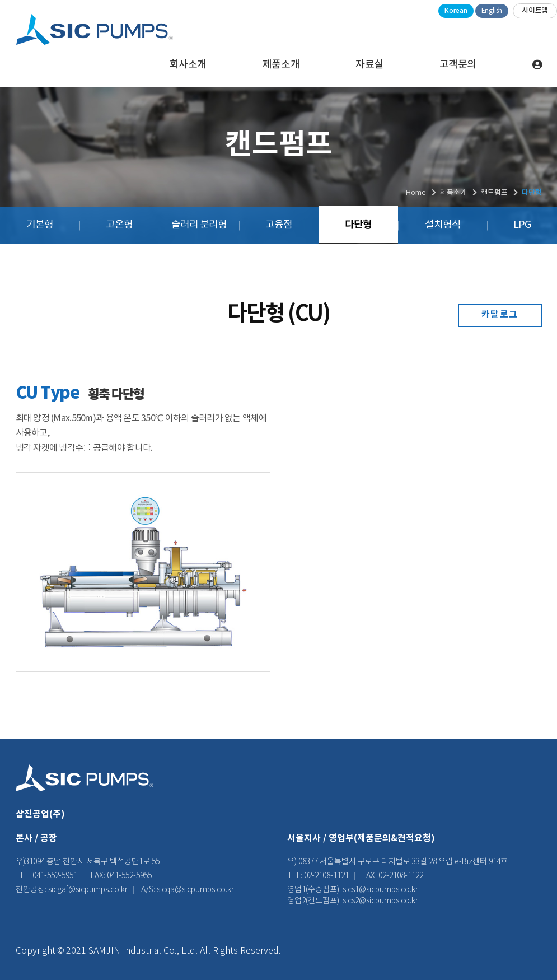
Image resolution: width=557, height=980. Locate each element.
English (492, 11)
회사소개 (188, 65)
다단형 (358, 225)
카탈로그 (500, 315)
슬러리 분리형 (199, 225)
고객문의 (458, 65)
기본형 (40, 225)
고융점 (279, 225)
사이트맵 (535, 11)
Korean (456, 11)
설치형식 (443, 225)
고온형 (119, 225)
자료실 (369, 65)
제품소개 (281, 65)
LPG (522, 225)
